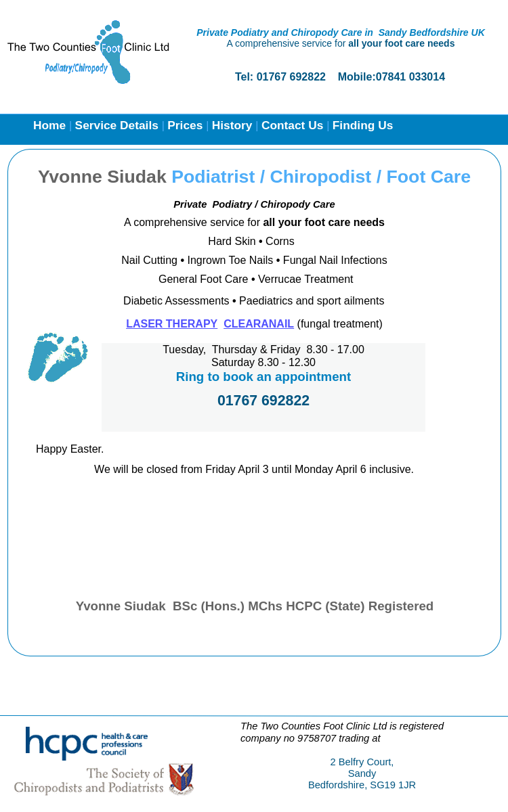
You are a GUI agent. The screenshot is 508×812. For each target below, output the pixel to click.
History (234, 125)
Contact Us (294, 125)
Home (51, 125)
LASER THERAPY (172, 324)
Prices (187, 125)
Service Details (119, 125)
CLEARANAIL (259, 324)
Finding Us (363, 125)
